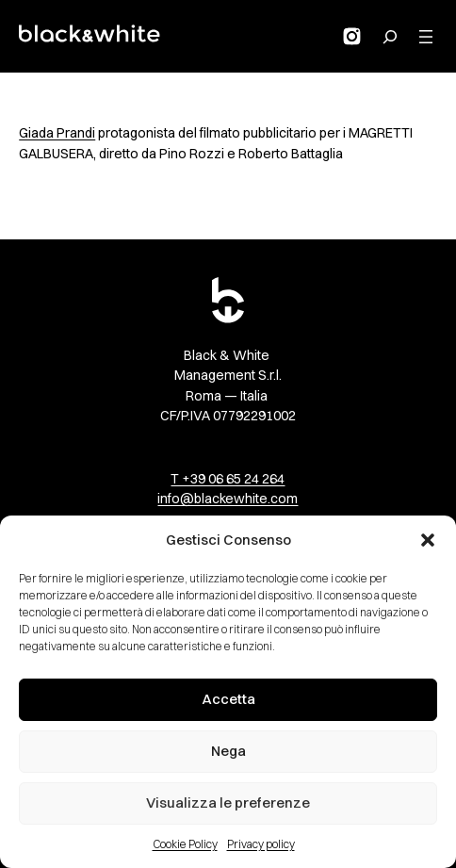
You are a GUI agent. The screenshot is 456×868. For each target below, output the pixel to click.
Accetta (228, 699)
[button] (428, 540)
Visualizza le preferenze (228, 802)
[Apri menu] (426, 37)
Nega (228, 751)
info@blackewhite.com (228, 499)
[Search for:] (390, 37)
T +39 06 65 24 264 (228, 479)
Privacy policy (261, 844)
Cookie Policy (185, 844)
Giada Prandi (57, 133)
